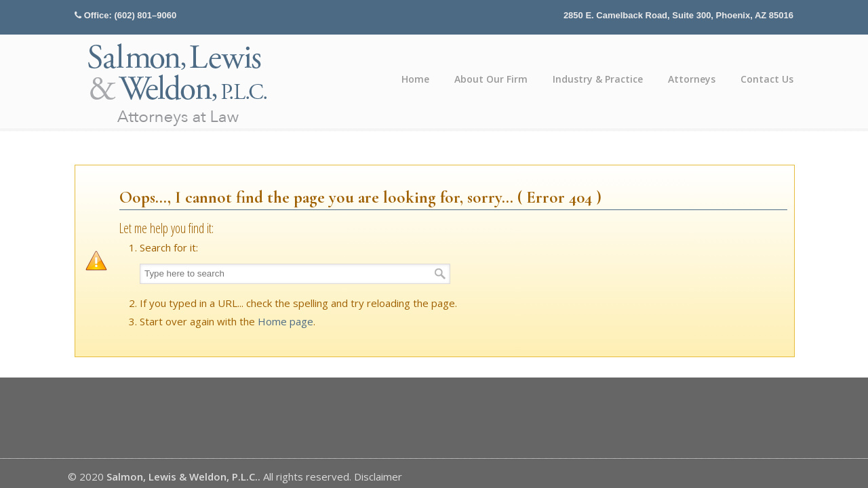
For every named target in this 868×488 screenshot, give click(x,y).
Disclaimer (378, 476)
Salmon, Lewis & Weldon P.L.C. (178, 84)
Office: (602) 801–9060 (131, 15)
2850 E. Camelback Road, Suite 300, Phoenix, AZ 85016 (678, 15)
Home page (285, 321)
